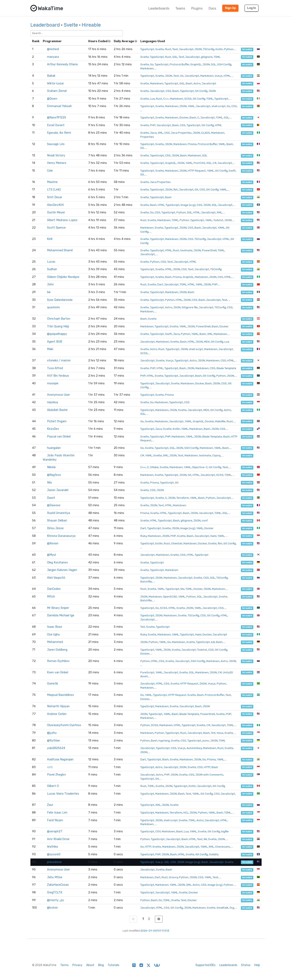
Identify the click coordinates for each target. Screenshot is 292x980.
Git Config (201, 91)
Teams (180, 8)
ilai (49, 292)
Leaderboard (45, 25)
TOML (217, 57)
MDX (207, 342)
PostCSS (199, 163)
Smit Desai (54, 197)
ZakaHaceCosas (58, 885)
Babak (51, 76)
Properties (147, 137)
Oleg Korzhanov (57, 563)
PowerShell (209, 250)
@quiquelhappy (57, 334)
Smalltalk (222, 908)
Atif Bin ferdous (58, 376)
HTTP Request (197, 171)
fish (176, 189)
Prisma (192, 144)
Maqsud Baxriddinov (61, 695)
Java (153, 133)
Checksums (223, 847)
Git (142, 148)
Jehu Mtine (55, 877)
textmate (186, 250)
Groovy (173, 877)
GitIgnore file (190, 307)
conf (205, 520)
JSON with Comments (209, 775)
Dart (160, 284)
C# (215, 163)
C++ (166, 99)
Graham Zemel (57, 91)
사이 (50, 767)
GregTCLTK (55, 892)
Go (152, 64)
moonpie (53, 383)
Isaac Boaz (55, 627)
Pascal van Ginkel (59, 437)
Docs (212, 8)
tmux (220, 733)
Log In (252, 8)
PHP (153, 125)
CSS (168, 91)
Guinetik (53, 684)
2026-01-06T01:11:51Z (155, 931)
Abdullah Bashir (57, 410)
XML (160, 133)
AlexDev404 (55, 205)
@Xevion (53, 543)
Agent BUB (55, 342)
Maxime (52, 182)
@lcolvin (52, 908)
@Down (52, 99)
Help (257, 965)
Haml (213, 536)
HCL (186, 812)
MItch (51, 597)
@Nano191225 (57, 118)
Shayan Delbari (57, 521)
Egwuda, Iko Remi (59, 133)
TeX (143, 627)
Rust (168, 49)
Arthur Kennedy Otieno (62, 64)
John (50, 284)
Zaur (50, 805)
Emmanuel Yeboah (59, 106)
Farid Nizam (55, 820)
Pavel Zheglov (56, 775)
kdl (213, 642)
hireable (247, 49)
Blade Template (226, 368)
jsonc (206, 740)
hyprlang (164, 740)
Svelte (71, 25)
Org (232, 908)
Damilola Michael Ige (61, 615)
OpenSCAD (170, 596)
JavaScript (186, 49)
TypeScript (147, 49)
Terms (64, 965)
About (90, 965)
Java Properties (181, 133)
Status (246, 965)
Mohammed (55, 642)
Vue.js (219, 76)
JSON (198, 49)
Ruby (143, 536)
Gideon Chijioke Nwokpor (63, 277)
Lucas (51, 262)
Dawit (51, 498)
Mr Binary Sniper (58, 608)
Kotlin (219, 49)
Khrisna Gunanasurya (61, 536)
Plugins (197, 8)
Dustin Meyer (56, 212)
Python (229, 49)
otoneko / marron (59, 361)
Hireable (91, 25)
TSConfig (209, 49)
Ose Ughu (53, 635)
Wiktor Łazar (55, 83)
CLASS (206, 133)
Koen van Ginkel (58, 672)
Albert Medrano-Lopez (62, 220)
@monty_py (55, 900)
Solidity (214, 854)
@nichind (53, 49)
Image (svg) (188, 205)
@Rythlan (54, 741)
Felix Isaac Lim (57, 813)
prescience (54, 862)
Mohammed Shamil (60, 250)
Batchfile (146, 581)
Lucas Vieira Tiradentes (63, 794)
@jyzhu (52, 733)
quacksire (53, 307)
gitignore (207, 57)
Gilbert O (53, 786)
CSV (217, 794)
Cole (50, 171)
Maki (50, 349)
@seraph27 (55, 831)
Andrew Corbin (57, 714)
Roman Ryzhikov (58, 661)
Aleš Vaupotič (56, 578)
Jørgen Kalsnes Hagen (62, 570)
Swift (232, 171)
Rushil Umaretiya (59, 513)
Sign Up (230, 8)
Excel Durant (56, 125)
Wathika (52, 847)
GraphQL (196, 64)
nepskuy (53, 402)
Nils (49, 483)
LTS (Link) (54, 190)
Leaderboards (159, 8)
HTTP (207, 767)
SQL (175, 57)
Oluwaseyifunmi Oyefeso (64, 725)
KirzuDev (53, 429)
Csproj (216, 455)
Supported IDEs (206, 965)
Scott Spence (56, 228)
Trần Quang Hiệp (58, 326)
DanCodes (54, 589)
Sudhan (52, 269)
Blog (101, 965)
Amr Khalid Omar (58, 839)
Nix (182, 589)
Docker (184, 117)
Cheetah (177, 543)
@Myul (51, 555)
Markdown (147, 68)
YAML (191, 106)
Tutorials (113, 965)
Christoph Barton (59, 319)
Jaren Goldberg (57, 650)
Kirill (50, 239)
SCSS (188, 99)
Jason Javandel (58, 490)
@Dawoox (54, 505)
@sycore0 (54, 854)
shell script (218, 106)
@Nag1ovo (54, 475)
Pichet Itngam (57, 421)
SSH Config (224, 64)
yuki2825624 (56, 748)
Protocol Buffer (179, 64)
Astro (197, 83)
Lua (152, 99)
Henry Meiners (57, 163)
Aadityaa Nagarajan (60, 759)
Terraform (183, 498)
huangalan (54, 448)
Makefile (220, 421)
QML (189, 885)
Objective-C (200, 467)
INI (205, 839)
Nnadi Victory (56, 155)
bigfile (225, 831)
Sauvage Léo (56, 144)
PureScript (147, 672)
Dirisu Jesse (55, 528)
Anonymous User (59, 395)
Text (175, 49)
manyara (53, 57)
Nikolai (51, 467)
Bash (189, 83)
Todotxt (218, 220)
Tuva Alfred (55, 368)
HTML (227, 76)
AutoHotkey (194, 748)
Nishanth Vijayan (58, 706)
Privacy (77, 965)
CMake (154, 467)
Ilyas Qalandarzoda (60, 300)
